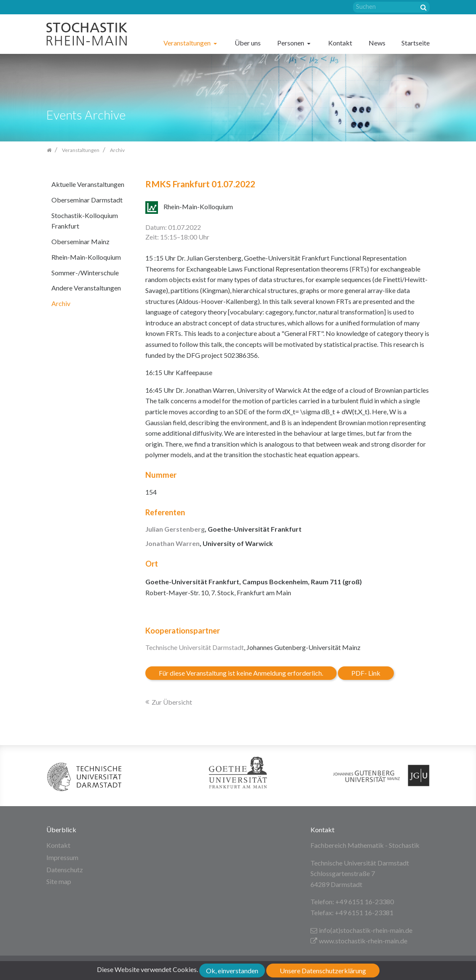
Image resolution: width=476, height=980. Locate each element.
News (377, 43)
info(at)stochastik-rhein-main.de (361, 930)
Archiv (61, 303)
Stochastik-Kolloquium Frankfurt (85, 221)
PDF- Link (366, 673)
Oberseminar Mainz (80, 241)
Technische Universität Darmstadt (195, 647)
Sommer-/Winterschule (85, 273)
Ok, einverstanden (232, 971)
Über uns (248, 43)
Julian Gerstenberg (175, 529)
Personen (291, 43)
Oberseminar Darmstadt (87, 200)
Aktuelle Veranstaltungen (88, 184)
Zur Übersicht (172, 702)
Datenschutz (65, 869)
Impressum (62, 857)
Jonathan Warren (172, 543)
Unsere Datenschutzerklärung (323, 971)
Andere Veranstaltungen (86, 288)
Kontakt (340, 43)
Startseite (416, 43)
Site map (59, 881)
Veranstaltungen (188, 43)
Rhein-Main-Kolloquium (86, 257)
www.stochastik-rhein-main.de (359, 941)
